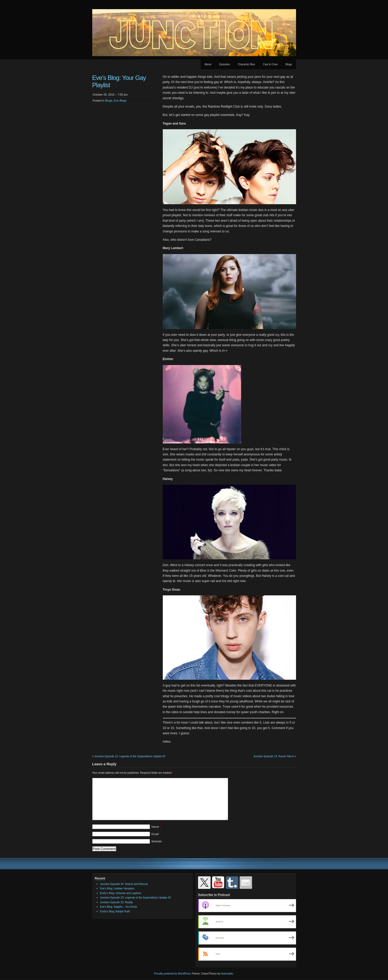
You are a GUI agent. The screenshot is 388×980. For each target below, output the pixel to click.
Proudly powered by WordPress (172, 974)
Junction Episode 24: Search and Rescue (124, 884)
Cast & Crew (270, 64)
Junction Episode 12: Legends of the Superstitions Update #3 (130, 756)
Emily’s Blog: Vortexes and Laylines (121, 893)
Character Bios (246, 64)
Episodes (225, 64)
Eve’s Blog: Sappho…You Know (119, 907)
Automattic (227, 974)
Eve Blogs (120, 101)
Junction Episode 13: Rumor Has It (274, 756)
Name (156, 827)
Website (157, 841)
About (208, 64)
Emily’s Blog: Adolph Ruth (115, 911)
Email (156, 834)
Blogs (289, 64)
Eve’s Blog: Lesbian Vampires (117, 888)
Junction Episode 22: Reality (117, 902)
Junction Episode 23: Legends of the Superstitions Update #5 (135, 898)
